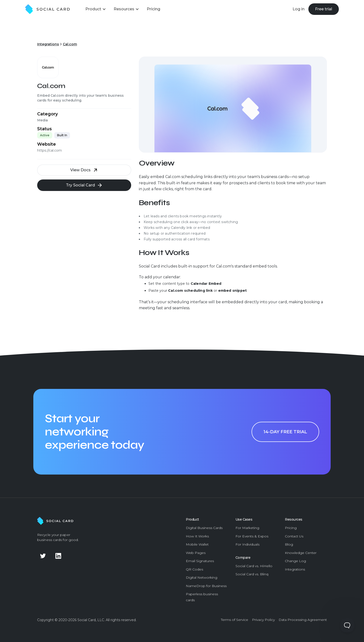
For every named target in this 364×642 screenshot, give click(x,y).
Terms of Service (235, 620)
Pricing (291, 528)
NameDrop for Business (206, 586)
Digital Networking (202, 577)
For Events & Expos (252, 536)
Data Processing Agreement (303, 620)
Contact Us (294, 536)
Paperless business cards (202, 597)
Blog (289, 544)
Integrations (48, 44)
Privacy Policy (263, 620)
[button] (96, 9)
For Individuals (247, 544)
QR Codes (194, 569)
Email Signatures (200, 561)
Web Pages (196, 553)
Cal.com (70, 44)
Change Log (295, 561)
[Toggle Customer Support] (347, 625)
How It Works (197, 536)
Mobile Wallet (197, 544)
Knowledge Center (301, 553)
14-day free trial (285, 432)
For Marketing (247, 528)
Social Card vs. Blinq (252, 574)
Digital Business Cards (204, 528)
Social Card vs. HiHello (254, 566)
